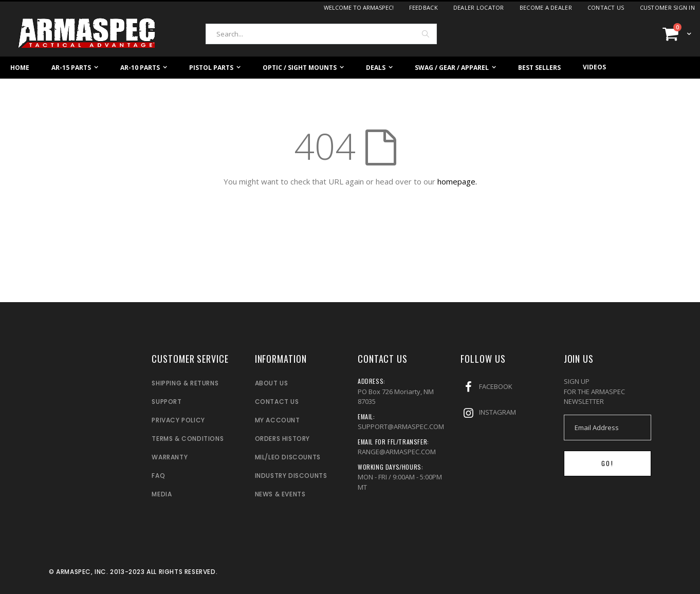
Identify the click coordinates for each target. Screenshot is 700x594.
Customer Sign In (667, 7)
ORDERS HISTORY (282, 439)
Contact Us (606, 7)
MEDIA (162, 494)
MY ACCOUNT (278, 420)
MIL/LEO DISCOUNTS (288, 457)
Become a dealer (546, 7)
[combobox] (321, 34)
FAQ (158, 476)
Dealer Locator (479, 7)
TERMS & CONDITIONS (188, 439)
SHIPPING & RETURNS (185, 383)
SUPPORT (167, 402)
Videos (594, 67)
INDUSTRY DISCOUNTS (291, 476)
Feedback (423, 7)
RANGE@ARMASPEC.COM (397, 452)
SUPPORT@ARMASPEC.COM (401, 426)
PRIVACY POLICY (178, 420)
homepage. (457, 181)
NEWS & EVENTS (280, 494)
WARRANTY (170, 457)
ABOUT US (272, 383)
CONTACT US (277, 402)
